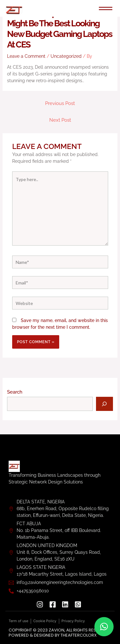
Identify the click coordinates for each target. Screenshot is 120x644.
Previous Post (60, 103)
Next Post (60, 120)
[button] (104, 627)
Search (15, 392)
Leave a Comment (26, 56)
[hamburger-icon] (106, 9)
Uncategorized (66, 56)
